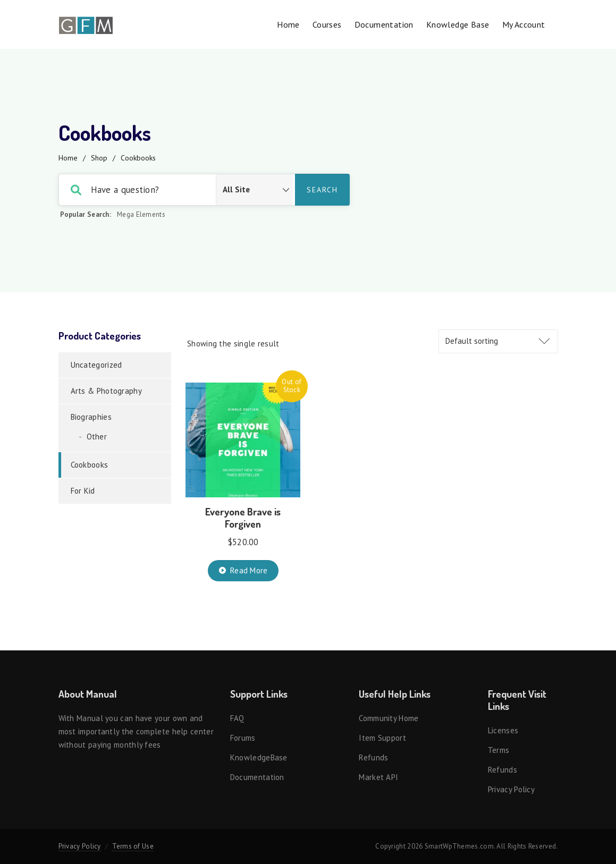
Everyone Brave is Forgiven (243, 518)
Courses (327, 24)
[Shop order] (498, 341)
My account (524, 24)
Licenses (503, 730)
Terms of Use (133, 846)
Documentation (384, 24)
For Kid (83, 491)
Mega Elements (141, 214)
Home (288, 24)
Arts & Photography (106, 391)
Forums (243, 738)
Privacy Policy (511, 789)
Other (97, 437)
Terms (499, 750)
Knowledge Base (458, 24)
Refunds (373, 757)
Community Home (389, 718)
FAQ (237, 718)
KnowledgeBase (259, 757)
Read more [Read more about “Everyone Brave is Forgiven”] (249, 570)
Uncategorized (96, 365)
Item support (382, 738)
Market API (378, 777)
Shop (99, 158)
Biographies (91, 417)
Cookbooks (90, 465)
